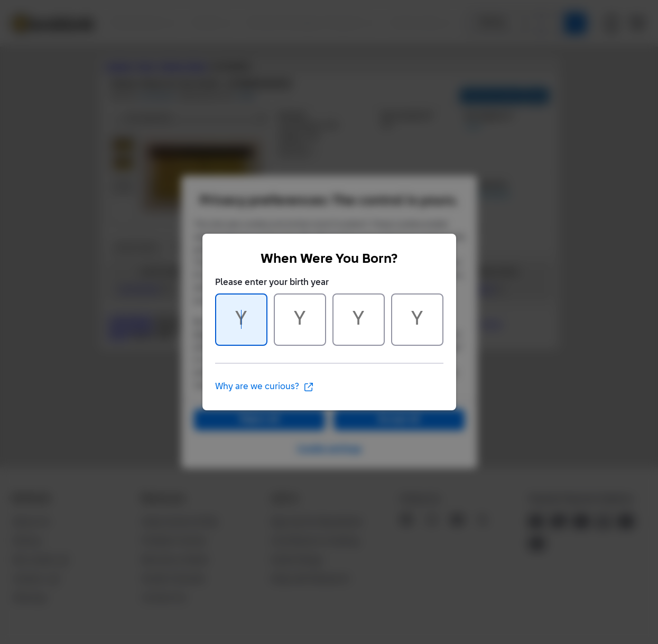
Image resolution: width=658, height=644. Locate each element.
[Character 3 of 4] (359, 320)
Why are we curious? (265, 387)
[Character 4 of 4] (417, 320)
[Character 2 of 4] (300, 320)
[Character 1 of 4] (241, 320)
